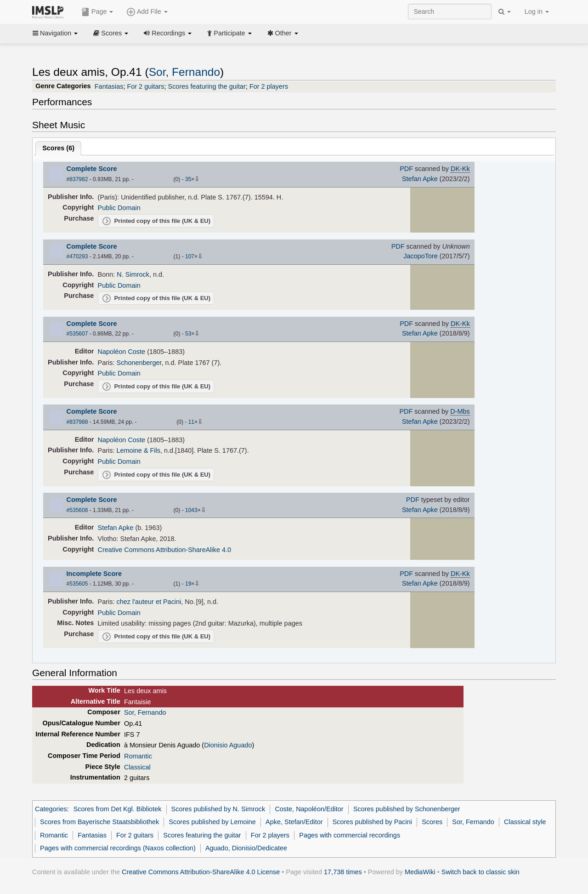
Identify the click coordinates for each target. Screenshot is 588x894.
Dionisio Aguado (228, 745)
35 (188, 179)
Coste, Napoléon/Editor (309, 809)
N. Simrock (133, 274)
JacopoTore (421, 256)
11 (191, 422)
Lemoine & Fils (139, 450)
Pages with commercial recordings (350, 835)
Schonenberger (139, 363)
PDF (406, 169)
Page (97, 12)
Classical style (525, 822)
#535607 (77, 334)
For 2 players (269, 86)
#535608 (77, 510)
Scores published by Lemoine (212, 822)
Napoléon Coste (122, 352)
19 (188, 584)
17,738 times (343, 872)
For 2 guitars (145, 86)
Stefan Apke (420, 179)
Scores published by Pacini (372, 822)
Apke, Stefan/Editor (294, 822)
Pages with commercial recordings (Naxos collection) (118, 848)
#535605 (77, 584)
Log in (537, 11)
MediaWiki (420, 872)
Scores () (58, 148)
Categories (51, 809)
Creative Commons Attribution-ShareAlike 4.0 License (201, 872)
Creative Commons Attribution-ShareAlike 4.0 (164, 550)
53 (188, 334)
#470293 (77, 256)
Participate (229, 33)
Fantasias (109, 86)
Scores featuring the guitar (207, 86)
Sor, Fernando (184, 72)
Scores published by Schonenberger (407, 809)
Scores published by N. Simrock (218, 809)
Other (283, 33)
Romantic (138, 756)
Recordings (168, 33)
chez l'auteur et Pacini (149, 602)
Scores (111, 33)
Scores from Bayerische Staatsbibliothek (99, 822)
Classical (137, 767)
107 (190, 256)
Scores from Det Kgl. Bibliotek (118, 809)
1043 (191, 510)
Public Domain (119, 208)
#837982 (77, 179)
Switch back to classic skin (481, 872)
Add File (147, 12)
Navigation (55, 33)
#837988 (77, 422)
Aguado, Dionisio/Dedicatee (246, 848)
